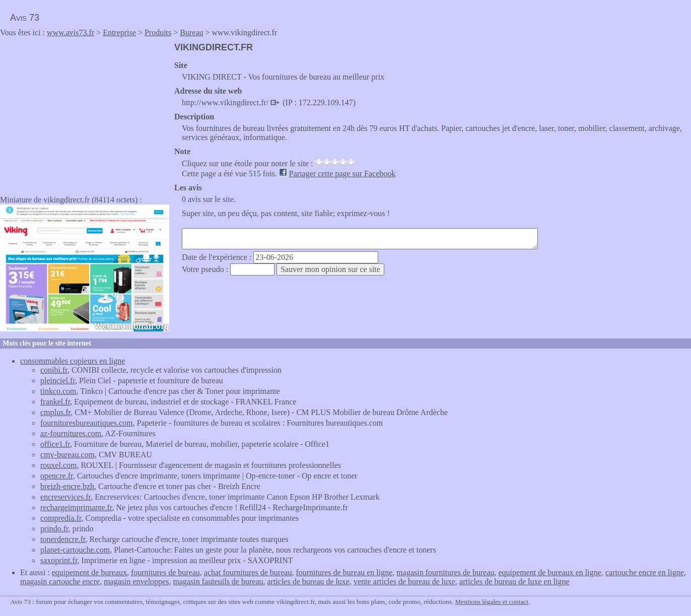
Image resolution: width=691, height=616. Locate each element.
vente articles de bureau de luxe (404, 581)
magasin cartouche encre (60, 581)
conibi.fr (54, 370)
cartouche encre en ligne (645, 572)
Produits (158, 32)
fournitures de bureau (165, 572)
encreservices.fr (65, 497)
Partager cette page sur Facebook (342, 174)
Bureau (191, 32)
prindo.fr (54, 529)
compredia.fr (61, 518)
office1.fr (55, 444)
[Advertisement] (85, 113)
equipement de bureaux (89, 572)
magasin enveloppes (136, 581)
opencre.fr (57, 476)
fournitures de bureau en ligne (344, 572)
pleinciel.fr (58, 381)
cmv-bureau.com (67, 455)
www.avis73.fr (71, 32)
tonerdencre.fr (63, 539)
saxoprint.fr (59, 560)
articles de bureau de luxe (308, 581)
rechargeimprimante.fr (76, 507)
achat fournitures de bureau (248, 572)
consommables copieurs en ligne (73, 361)
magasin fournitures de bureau (445, 572)
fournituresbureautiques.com (87, 423)
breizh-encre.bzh (67, 486)
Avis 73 (25, 18)
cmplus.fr (55, 412)
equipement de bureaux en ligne (549, 572)
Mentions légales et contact (492, 602)
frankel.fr (55, 402)
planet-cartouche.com (75, 550)
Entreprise (119, 32)
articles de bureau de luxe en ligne (514, 581)
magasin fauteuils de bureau (218, 581)
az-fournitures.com (71, 433)
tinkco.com (58, 391)
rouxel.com (58, 465)
